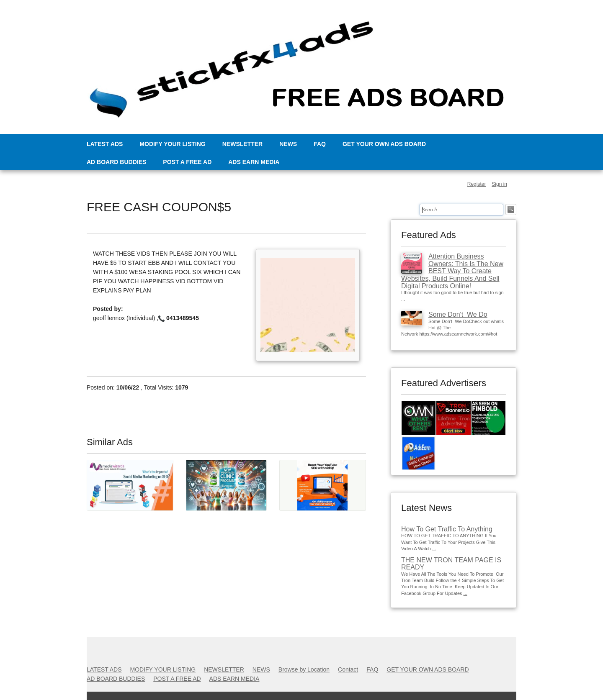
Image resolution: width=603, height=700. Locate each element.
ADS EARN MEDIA (254, 162)
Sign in (499, 184)
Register (477, 184)
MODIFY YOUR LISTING (172, 144)
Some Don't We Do (458, 314)
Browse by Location (304, 669)
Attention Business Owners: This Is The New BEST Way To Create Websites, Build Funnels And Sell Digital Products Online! (452, 271)
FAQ (320, 144)
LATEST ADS (105, 144)
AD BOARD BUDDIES (116, 162)
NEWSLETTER (242, 144)
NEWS (288, 144)
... (434, 549)
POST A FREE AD (187, 162)
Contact (348, 669)
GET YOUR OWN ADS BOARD (384, 144)
